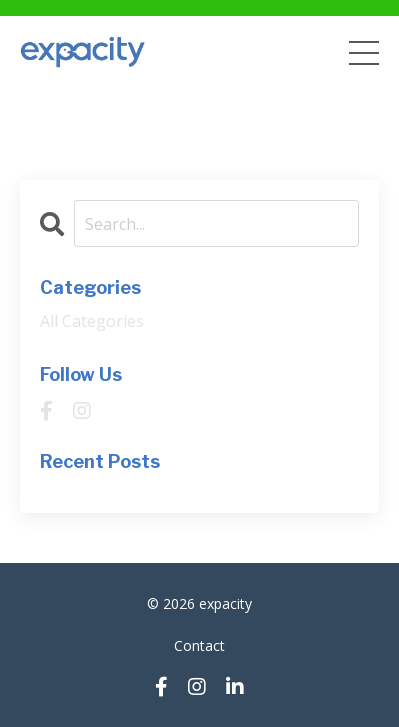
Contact (199, 645)
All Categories (92, 321)
